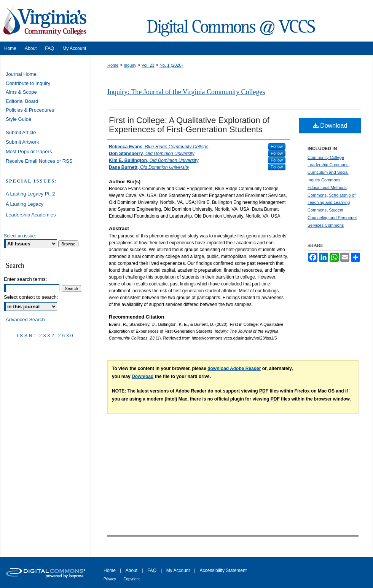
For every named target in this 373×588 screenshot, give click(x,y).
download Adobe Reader (234, 369)
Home (113, 65)
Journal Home (21, 74)
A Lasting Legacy (25, 204)
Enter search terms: (25, 279)
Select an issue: (20, 236)
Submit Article (21, 132)
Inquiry (130, 65)
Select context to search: (31, 297)
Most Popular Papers (29, 151)
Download (330, 126)
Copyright (132, 579)
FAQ (152, 570)
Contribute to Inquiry (28, 83)
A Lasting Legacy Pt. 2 (30, 194)
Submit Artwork (22, 142)
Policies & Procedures (30, 110)
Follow (277, 146)
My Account (178, 570)
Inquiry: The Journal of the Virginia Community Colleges (186, 92)
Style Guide (18, 119)
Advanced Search (25, 320)
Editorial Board (22, 101)
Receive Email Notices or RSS (39, 161)
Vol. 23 (148, 65)
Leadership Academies (31, 215)
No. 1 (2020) (171, 65)
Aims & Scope (21, 92)
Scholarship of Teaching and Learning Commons (332, 203)
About (132, 570)
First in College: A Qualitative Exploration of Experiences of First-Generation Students (189, 125)
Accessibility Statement (223, 570)
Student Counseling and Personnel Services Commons (332, 218)
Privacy (110, 579)
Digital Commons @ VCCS (232, 21)
